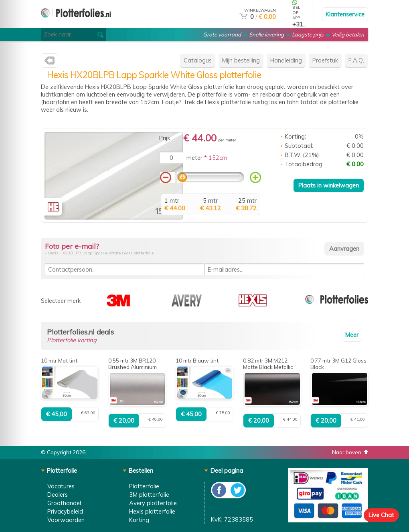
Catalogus (198, 60)
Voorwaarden (66, 520)
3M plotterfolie (149, 495)
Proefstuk (325, 60)
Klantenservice (345, 14)
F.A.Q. (356, 60)
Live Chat (381, 515)
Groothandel (64, 503)
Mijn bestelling (241, 60)
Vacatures (61, 486)
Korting (139, 520)
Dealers (58, 495)
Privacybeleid (65, 511)
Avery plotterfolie (153, 503)
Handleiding (286, 60)
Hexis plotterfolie (152, 511)
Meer (352, 335)
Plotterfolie (144, 486)
